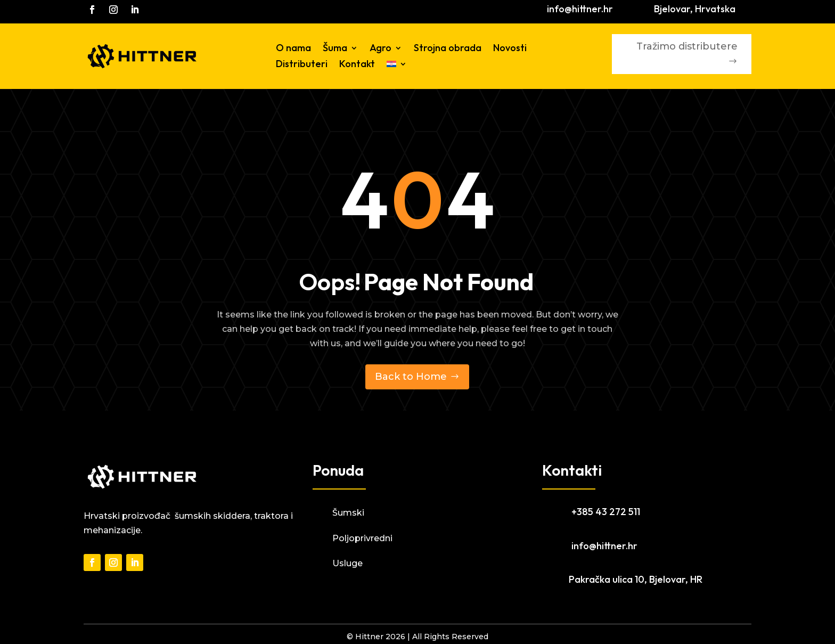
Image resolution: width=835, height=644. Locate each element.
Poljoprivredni (362, 538)
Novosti (510, 49)
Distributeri (302, 65)
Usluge (347, 563)
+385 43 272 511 (606, 512)
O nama (293, 49)
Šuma (335, 49)
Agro (380, 49)
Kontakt (357, 65)
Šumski (348, 513)
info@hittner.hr (580, 9)
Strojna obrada (448, 49)
